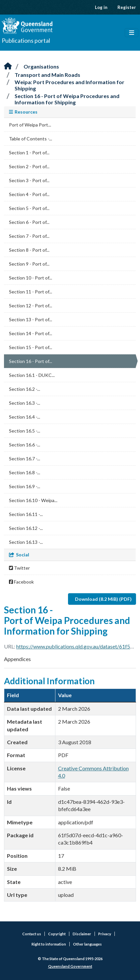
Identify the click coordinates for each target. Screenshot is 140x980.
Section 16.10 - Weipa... (33, 500)
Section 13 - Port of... (31, 319)
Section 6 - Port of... (29, 222)
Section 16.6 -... (25, 445)
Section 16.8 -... (25, 472)
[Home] (8, 66)
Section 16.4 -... (25, 417)
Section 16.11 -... (26, 514)
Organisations (41, 66)
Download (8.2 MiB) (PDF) (103, 599)
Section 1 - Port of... (29, 153)
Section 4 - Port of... (29, 194)
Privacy (105, 934)
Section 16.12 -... (26, 528)
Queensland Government (70, 966)
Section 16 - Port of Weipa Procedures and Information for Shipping (67, 99)
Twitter (19, 568)
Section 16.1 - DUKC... (32, 375)
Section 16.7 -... (25, 459)
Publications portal (26, 40)
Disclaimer (82, 934)
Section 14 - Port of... (31, 333)
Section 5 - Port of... (29, 208)
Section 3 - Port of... (29, 180)
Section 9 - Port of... (29, 264)
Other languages (87, 944)
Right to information (49, 944)
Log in (101, 7)
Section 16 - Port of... (31, 361)
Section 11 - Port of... (31, 292)
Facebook (21, 582)
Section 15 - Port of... (31, 347)
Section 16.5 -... (25, 431)
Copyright (57, 934)
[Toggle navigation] (132, 33)
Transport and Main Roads (47, 75)
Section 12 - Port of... (31, 306)
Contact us (32, 934)
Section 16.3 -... (25, 403)
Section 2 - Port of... (29, 166)
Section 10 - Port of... (31, 278)
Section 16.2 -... (25, 389)
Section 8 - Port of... (29, 250)
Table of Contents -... (31, 139)
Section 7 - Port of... (29, 236)
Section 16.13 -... (26, 542)
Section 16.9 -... (25, 486)
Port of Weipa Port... (30, 125)
